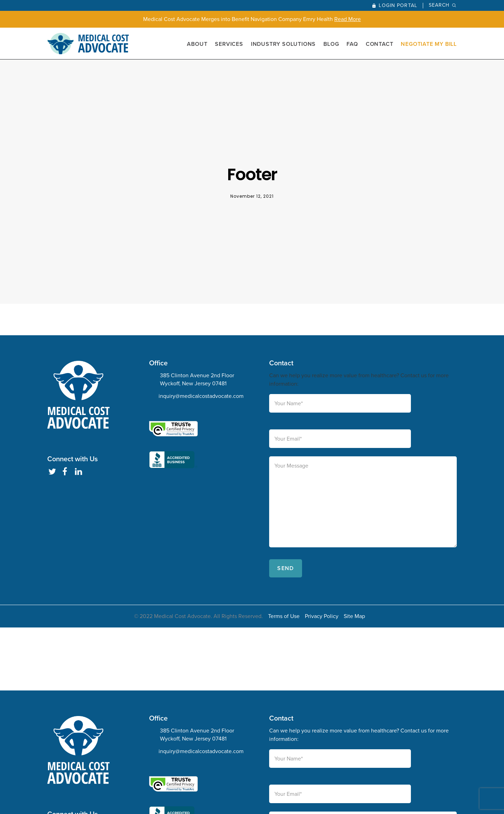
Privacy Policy (322, 616)
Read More (348, 19)
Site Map (354, 616)
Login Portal (398, 5)
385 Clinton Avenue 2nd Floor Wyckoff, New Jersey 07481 (197, 379)
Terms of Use (284, 616)
